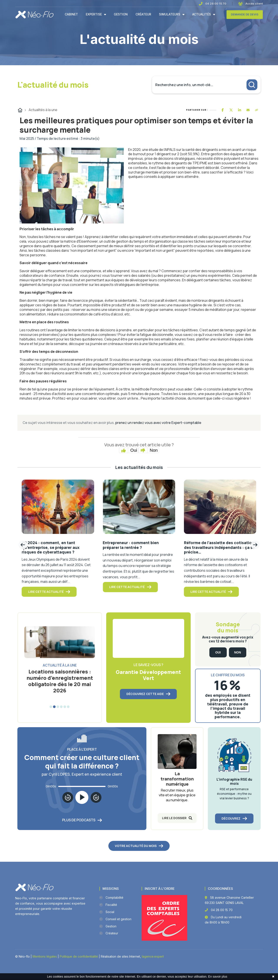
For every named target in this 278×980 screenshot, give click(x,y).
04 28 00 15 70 (216, 3)
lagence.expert (153, 956)
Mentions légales (45, 956)
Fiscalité (108, 905)
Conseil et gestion (115, 919)
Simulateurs (170, 14)
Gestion (121, 14)
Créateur (143, 14)
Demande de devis (245, 14)
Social (107, 912)
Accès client (254, 3)
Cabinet (71, 14)
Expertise (94, 14)
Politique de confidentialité (79, 956)
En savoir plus (218, 977)
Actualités (202, 14)
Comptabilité (111, 897)
